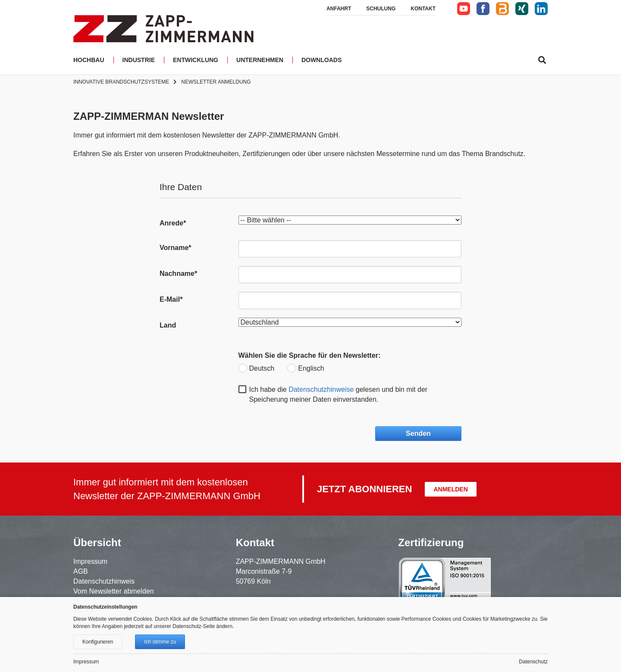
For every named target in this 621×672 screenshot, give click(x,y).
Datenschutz (533, 662)
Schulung (381, 9)
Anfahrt (339, 9)
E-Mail (171, 299)
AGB (81, 571)
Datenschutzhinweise (321, 389)
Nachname (178, 273)
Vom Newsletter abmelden (114, 591)
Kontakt (423, 9)
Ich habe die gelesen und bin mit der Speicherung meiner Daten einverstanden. (339, 394)
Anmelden (450, 489)
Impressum (90, 561)
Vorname (176, 248)
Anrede (173, 223)
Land (168, 325)
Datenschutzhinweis (104, 581)
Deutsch (262, 368)
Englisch (311, 368)
